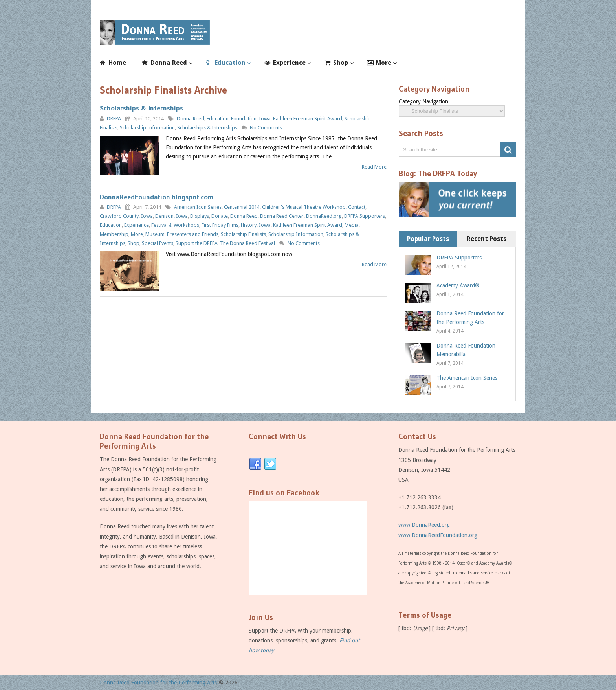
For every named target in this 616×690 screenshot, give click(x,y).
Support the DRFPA (197, 243)
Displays (200, 216)
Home (117, 63)
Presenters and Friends (193, 234)
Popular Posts (428, 239)
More (383, 63)
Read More (374, 167)
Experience (289, 63)
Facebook (255, 464)
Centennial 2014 (242, 207)
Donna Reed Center (282, 216)
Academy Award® (458, 285)
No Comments (266, 128)
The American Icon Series (467, 378)
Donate (220, 216)
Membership (114, 234)
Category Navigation (423, 101)
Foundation (244, 119)
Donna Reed (169, 63)
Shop (341, 63)
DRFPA (114, 119)
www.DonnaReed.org (424, 525)
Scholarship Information (147, 128)
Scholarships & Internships (141, 108)
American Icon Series (198, 207)
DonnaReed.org (324, 216)
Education (230, 63)
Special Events (158, 243)
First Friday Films (220, 225)
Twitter (270, 464)
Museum (155, 234)
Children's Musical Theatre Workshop (304, 207)
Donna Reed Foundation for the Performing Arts (158, 683)
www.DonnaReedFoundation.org (438, 535)
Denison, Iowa (171, 216)
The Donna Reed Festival (247, 243)
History (249, 225)
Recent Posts (487, 239)
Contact (357, 207)
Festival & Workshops (175, 225)
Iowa (265, 119)
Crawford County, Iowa (126, 216)
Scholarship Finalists (243, 234)
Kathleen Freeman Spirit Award (308, 119)
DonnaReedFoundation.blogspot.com (157, 197)
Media (352, 225)
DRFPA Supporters (365, 216)
